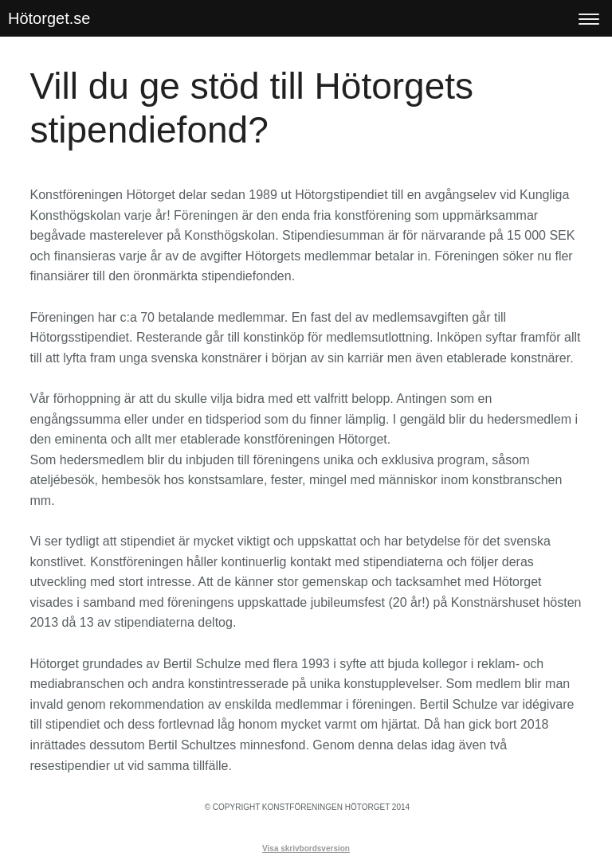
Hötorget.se (49, 18)
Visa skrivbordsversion (306, 848)
